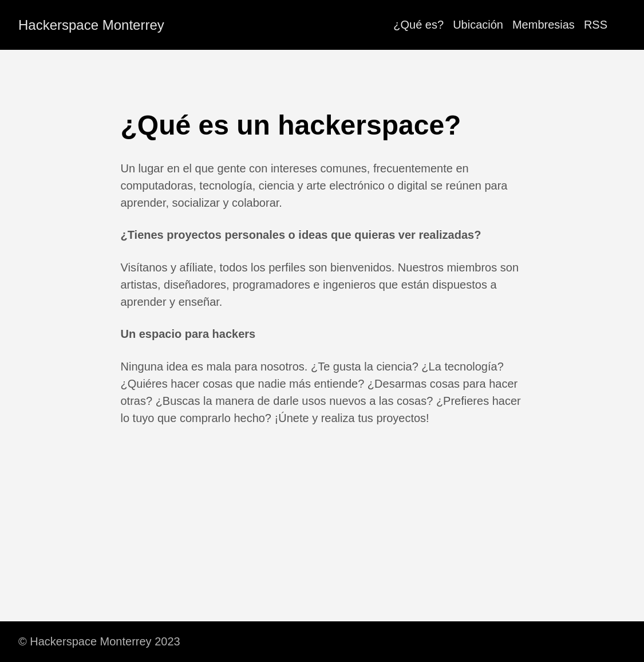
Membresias (544, 25)
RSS (596, 25)
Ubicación (478, 25)
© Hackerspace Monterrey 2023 (99, 641)
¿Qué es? (418, 25)
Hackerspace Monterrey (91, 25)
